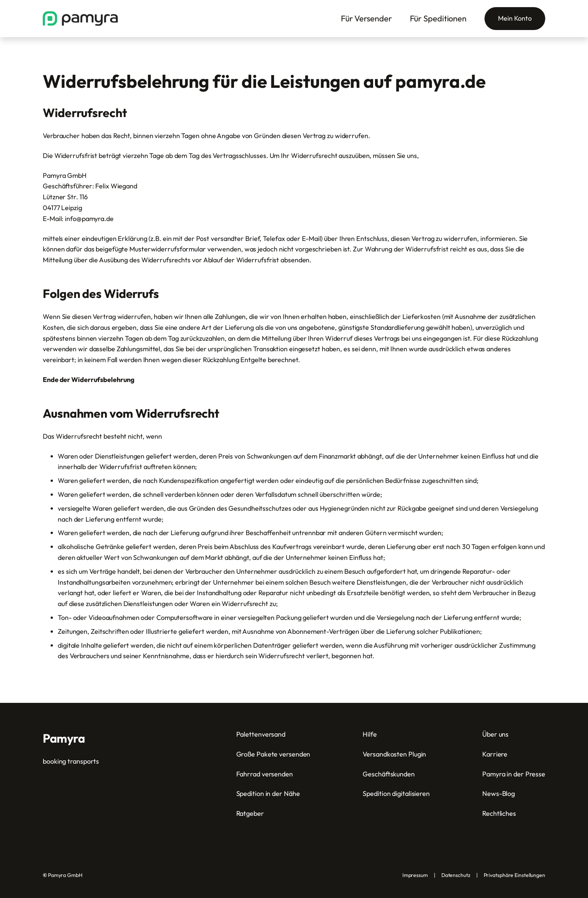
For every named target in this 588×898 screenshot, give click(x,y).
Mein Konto (515, 18)
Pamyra (64, 738)
